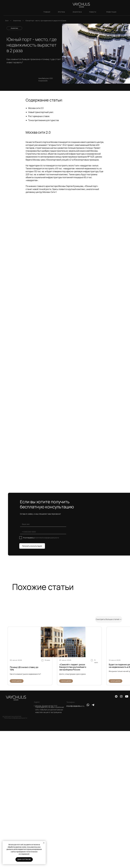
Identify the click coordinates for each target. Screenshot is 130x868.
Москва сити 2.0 (36, 108)
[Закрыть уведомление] (44, 843)
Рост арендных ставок (39, 116)
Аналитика (77, 12)
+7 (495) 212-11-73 (73, 706)
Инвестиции (111, 12)
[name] (49, 524)
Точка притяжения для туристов (43, 120)
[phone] (49, 532)
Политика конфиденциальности (16, 718)
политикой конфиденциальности (47, 538)
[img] (63, 642)
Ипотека (62, 12)
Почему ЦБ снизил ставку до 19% (24, 668)
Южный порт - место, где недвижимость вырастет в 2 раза (46, 21)
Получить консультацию (32, 546)
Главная (47, 12)
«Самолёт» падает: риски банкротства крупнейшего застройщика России (73, 667)
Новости (93, 12)
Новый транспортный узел (41, 112)
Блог (7, 21)
